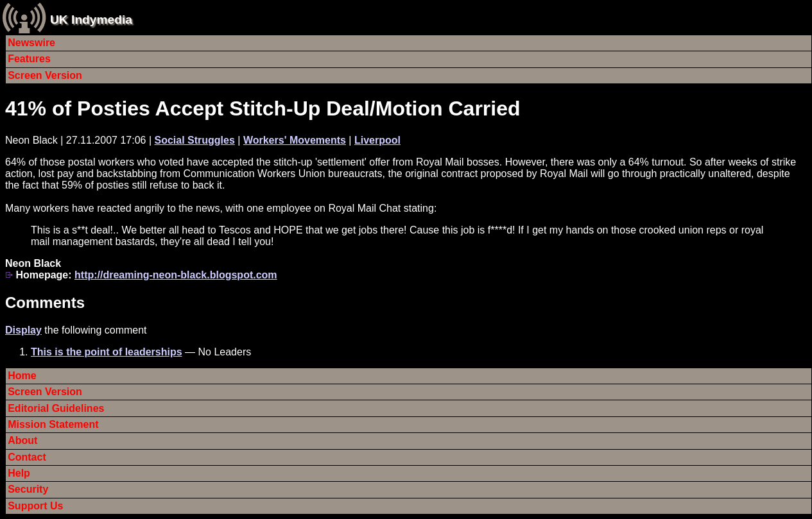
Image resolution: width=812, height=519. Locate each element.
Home (22, 376)
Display (23, 330)
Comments (45, 302)
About (22, 440)
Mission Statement (53, 424)
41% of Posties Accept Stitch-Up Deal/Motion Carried (263, 108)
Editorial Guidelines (56, 408)
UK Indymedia (91, 20)
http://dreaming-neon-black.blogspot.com (176, 275)
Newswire (31, 43)
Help (19, 473)
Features (29, 59)
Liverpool (377, 140)
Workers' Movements (295, 140)
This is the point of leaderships (107, 352)
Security (28, 489)
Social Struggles (194, 140)
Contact (27, 457)
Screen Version (45, 75)
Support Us (35, 506)
